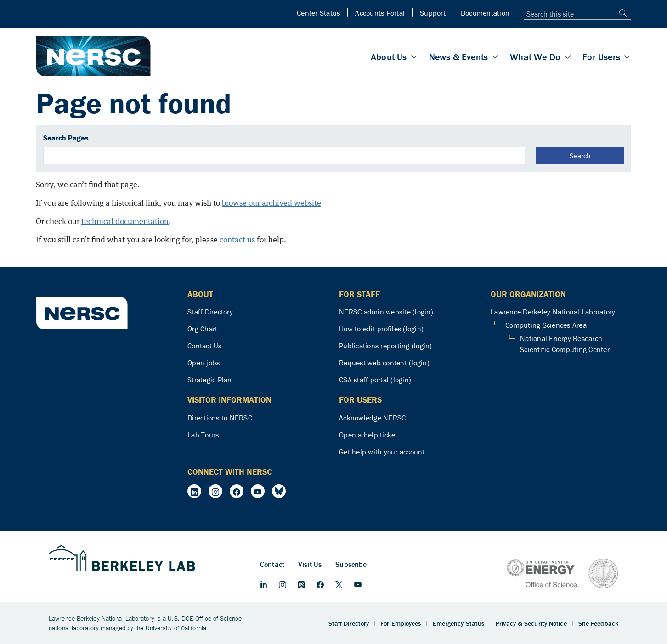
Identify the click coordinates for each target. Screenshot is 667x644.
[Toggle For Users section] (627, 57)
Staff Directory (210, 312)
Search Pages (66, 138)
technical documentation (125, 221)
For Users (601, 57)
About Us (389, 57)
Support (433, 13)
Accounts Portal (380, 13)
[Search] (621, 13)
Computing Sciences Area (546, 325)
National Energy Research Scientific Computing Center (565, 344)
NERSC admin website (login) (386, 312)
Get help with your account (382, 452)
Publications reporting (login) (386, 346)
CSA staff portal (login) (375, 380)
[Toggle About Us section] (414, 57)
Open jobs (203, 363)
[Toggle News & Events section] (495, 57)
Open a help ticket (368, 435)
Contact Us (205, 346)
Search (580, 156)
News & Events (459, 57)
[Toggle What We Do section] (568, 57)
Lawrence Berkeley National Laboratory (553, 312)
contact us (237, 240)
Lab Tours (203, 435)
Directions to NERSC (220, 418)
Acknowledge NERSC (372, 418)
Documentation (485, 13)
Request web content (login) (384, 363)
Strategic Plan (210, 380)
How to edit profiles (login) (381, 329)
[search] (284, 156)
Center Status (318, 13)
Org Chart (202, 329)
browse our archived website (271, 203)
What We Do (535, 57)
